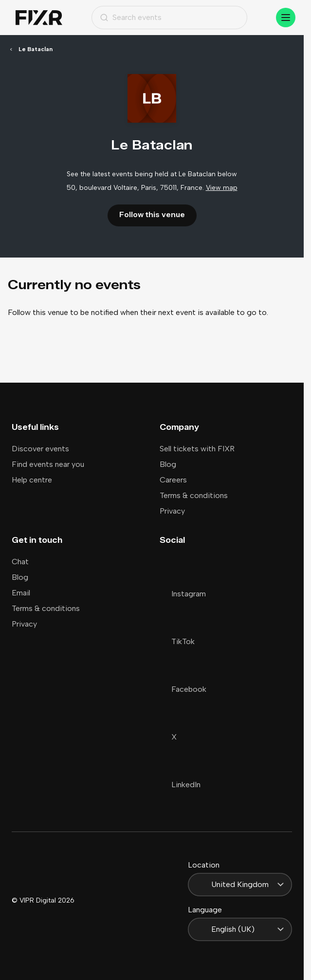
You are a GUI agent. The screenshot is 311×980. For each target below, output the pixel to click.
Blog (168, 464)
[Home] (39, 18)
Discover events (40, 449)
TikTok (177, 641)
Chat (20, 562)
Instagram (183, 594)
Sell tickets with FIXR (197, 449)
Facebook (183, 689)
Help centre (32, 480)
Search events (131, 17)
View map (222, 188)
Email (21, 593)
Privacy (172, 511)
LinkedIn (180, 785)
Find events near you (48, 464)
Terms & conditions (194, 495)
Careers (173, 480)
